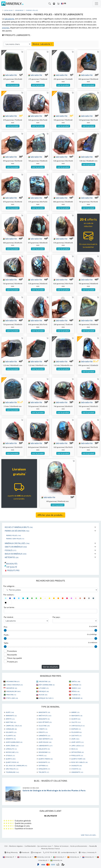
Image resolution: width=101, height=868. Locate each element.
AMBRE (75, 712)
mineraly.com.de (42, 857)
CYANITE (43, 729)
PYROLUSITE (77, 755)
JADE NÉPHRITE (46, 739)
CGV (6, 846)
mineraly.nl (88, 857)
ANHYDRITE (77, 716)
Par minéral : (9, 617)
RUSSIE (43, 695)
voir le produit (13, 85)
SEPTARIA (43, 765)
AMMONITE (11, 716)
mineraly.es (73, 857)
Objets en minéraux (16, 547)
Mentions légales (16, 846)
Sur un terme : (9, 607)
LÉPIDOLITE (11, 749)
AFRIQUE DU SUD (46, 698)
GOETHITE (76, 735)
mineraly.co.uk (25, 857)
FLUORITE (11, 735)
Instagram (36, 852)
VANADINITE (77, 772)
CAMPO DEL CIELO (14, 726)
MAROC (76, 688)
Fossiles (11, 550)
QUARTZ (11, 759)
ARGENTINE (45, 681)
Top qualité (11, 567)
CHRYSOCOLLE (78, 726)
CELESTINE (44, 726)
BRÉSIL (76, 681)
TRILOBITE (44, 772)
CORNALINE (11, 729)
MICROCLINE (12, 752)
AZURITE (76, 719)
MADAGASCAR (13, 691)
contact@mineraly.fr (69, 852)
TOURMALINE (12, 772)
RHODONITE (44, 762)
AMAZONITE (44, 712)
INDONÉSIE (12, 688)
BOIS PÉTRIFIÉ (45, 722)
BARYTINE (11, 722)
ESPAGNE (76, 685)
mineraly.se (56, 860)
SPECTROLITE (12, 769)
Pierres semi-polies (15, 539)
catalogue (8, 10)
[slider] (5, 630)
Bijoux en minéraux (16, 554)
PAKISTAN (11, 695)
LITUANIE (44, 688)
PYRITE (42, 755)
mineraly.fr (9, 857)
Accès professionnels (79, 846)
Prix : (6, 627)
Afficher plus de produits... (50, 515)
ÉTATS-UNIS (12, 698)
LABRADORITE (45, 746)
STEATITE (76, 769)
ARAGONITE (44, 719)
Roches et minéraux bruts (19, 527)
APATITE (10, 719)
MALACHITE (44, 749)
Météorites (12, 557)
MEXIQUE (44, 691)
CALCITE (76, 722)
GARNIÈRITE (44, 735)
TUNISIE (76, 695)
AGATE (10, 712)
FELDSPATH (76, 732)
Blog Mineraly (11, 852)
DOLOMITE (11, 732)
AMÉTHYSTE (45, 716)
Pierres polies (13, 535)
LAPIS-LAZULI (78, 746)
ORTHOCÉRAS (77, 752)
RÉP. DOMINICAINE (47, 685)
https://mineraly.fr (89, 852)
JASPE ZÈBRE (12, 746)
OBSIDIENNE (44, 752)
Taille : (6, 643)
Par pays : (57, 617)
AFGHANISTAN (13, 681)
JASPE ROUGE (45, 742)
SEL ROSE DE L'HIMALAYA (16, 765)
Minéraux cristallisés (17, 543)
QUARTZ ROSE (12, 762)
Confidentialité (30, 846)
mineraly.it (59, 857)
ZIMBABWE (77, 698)
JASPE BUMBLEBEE (14, 742)
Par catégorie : (9, 586)
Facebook (24, 852)
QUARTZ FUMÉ (78, 759)
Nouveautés (11, 564)
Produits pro (12, 570)
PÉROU (76, 691)
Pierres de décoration (17, 531)
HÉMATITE (11, 739)
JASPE (75, 739)
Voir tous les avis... (89, 835)
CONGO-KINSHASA (15, 685)
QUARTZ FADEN (45, 759)
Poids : (7, 635)
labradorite (10, 75)
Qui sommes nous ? (45, 846)
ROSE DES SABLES (79, 762)
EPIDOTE (43, 732)
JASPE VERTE (77, 742)
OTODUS (10, 755)
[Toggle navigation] (96, 4)
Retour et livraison (61, 846)
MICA (74, 749)
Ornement (19, 10)
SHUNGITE (77, 765)
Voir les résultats (50, 667)
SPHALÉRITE (44, 769)
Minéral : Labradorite (43, 44)
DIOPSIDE (76, 729)
